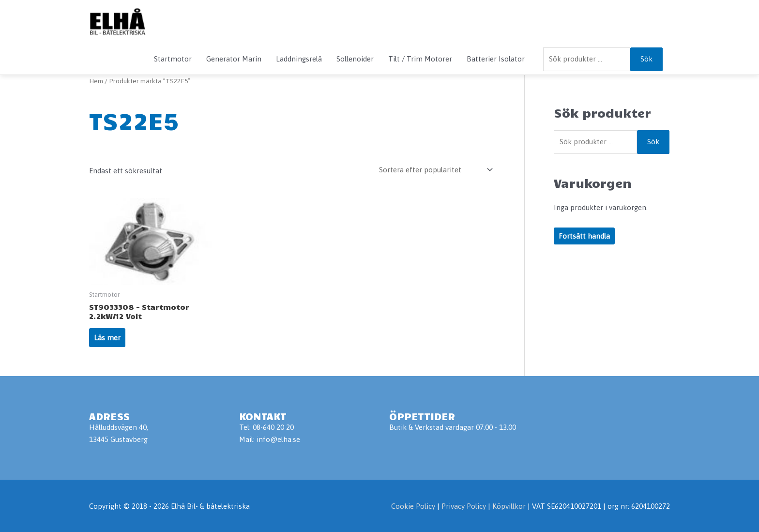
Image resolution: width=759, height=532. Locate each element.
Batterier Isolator (496, 59)
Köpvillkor (509, 506)
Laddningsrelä (299, 59)
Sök (646, 59)
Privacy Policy (465, 506)
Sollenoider (355, 59)
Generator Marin (234, 59)
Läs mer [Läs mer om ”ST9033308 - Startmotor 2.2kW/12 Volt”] (107, 338)
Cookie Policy (413, 506)
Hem (96, 81)
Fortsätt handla (584, 236)
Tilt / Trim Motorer (420, 59)
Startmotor (173, 59)
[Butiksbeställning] (434, 170)
